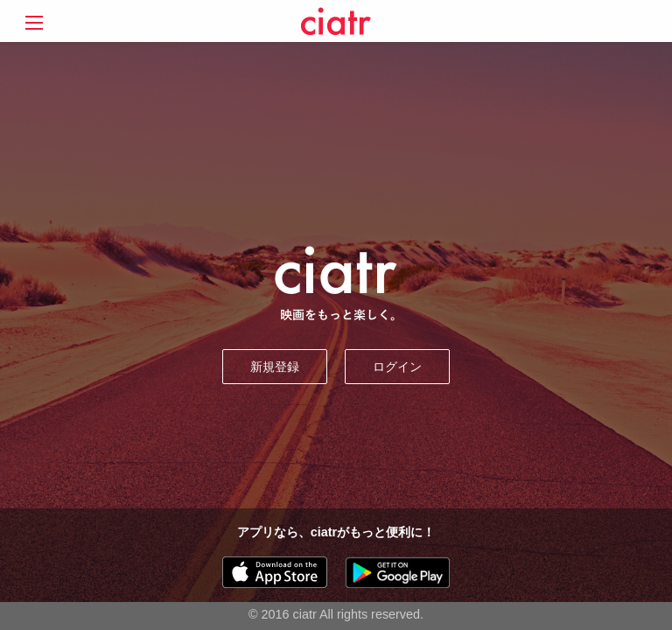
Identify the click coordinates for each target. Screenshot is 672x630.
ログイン (397, 367)
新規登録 (275, 367)
